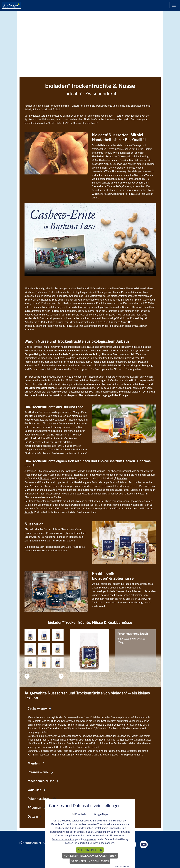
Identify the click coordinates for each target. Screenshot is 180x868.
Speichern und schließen (90, 861)
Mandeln (34, 763)
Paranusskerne (38, 772)
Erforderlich (82, 814)
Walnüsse (34, 790)
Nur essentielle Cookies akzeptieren (90, 855)
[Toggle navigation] (174, 5)
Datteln (33, 816)
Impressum (90, 839)
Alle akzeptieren (90, 850)
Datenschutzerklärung (64, 839)
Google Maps (101, 814)
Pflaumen (34, 807)
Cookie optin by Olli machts (123, 866)
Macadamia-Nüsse (41, 781)
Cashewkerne (37, 708)
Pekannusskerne (39, 798)
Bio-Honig (45, 478)
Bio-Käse (122, 478)
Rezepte (29, 512)
